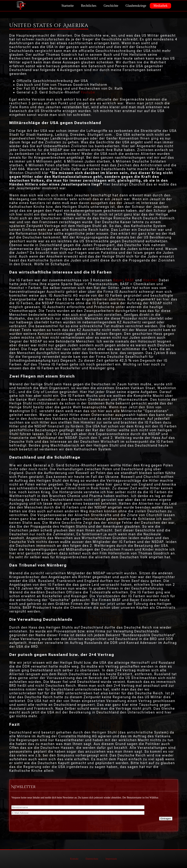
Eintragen (166, 819)
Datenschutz (92, 859)
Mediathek (160, 6)
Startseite (67, 6)
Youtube (88, 92)
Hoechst (150, 280)
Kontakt (74, 859)
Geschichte (111, 6)
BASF (130, 280)
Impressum (111, 859)
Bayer (118, 280)
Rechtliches (89, 6)
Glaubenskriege (136, 6)
